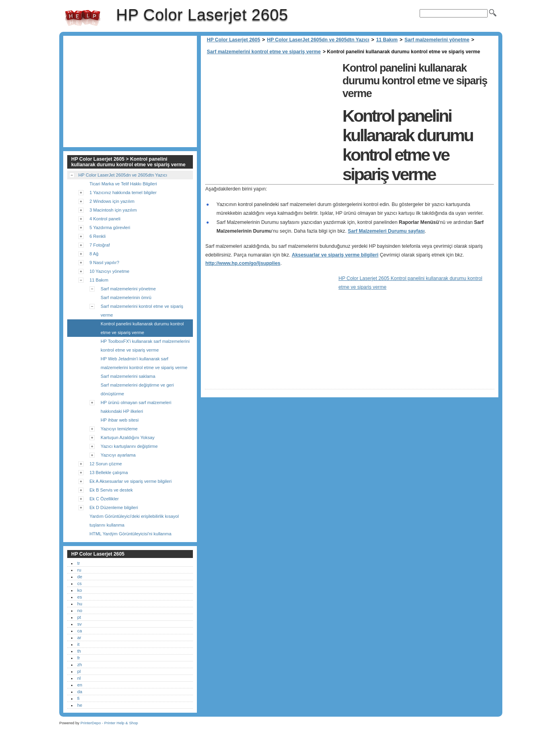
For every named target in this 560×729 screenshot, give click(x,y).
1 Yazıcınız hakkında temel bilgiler (123, 192)
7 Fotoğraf (100, 245)
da (80, 692)
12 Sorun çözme (106, 464)
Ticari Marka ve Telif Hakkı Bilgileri (123, 184)
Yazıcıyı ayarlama (118, 455)
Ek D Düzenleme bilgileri (114, 507)
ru (79, 570)
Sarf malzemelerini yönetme (437, 40)
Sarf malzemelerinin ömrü (126, 297)
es (80, 597)
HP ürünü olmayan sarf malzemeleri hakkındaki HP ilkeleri (136, 407)
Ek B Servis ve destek (111, 490)
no (80, 610)
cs (79, 583)
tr (79, 563)
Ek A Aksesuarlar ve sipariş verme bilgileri (130, 481)
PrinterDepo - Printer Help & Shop (109, 723)
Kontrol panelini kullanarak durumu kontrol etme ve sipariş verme (142, 328)
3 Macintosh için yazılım (113, 210)
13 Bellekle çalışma (109, 472)
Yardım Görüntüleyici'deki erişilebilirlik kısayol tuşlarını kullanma (134, 521)
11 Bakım (387, 40)
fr (79, 658)
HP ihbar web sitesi (120, 420)
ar (79, 638)
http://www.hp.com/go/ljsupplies (243, 263)
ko (80, 590)
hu (80, 604)
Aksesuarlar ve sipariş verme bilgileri (335, 255)
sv (79, 624)
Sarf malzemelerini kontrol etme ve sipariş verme (264, 52)
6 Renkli (97, 236)
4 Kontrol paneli (105, 219)
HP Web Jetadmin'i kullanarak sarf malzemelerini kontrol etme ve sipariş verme (144, 363)
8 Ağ (94, 254)
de (80, 577)
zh (80, 665)
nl (79, 678)
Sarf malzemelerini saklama (128, 376)
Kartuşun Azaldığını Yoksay (128, 437)
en (80, 685)
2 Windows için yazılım (112, 201)
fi (78, 698)
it (78, 644)
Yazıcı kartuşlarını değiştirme (129, 446)
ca (80, 631)
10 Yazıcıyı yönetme (109, 271)
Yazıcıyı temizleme (119, 429)
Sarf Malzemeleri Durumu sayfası (386, 231)
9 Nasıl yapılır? (104, 262)
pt (79, 617)
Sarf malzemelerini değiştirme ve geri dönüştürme (137, 389)
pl (79, 671)
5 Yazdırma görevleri (110, 227)
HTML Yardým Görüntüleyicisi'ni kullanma (130, 534)
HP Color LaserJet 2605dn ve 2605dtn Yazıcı (318, 40)
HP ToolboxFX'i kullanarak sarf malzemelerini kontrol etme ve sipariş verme (145, 346)
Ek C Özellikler (104, 499)
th (79, 651)
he (80, 705)
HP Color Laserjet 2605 (83, 18)
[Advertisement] (272, 115)
